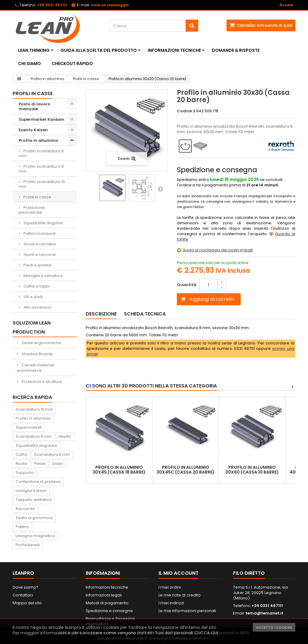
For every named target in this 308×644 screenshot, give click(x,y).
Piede (40, 464)
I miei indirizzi (171, 603)
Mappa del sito (27, 603)
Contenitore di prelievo (38, 482)
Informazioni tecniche (174, 50)
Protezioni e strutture (41, 382)
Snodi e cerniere (39, 244)
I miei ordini (170, 587)
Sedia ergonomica (34, 518)
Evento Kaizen (33, 130)
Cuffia (21, 454)
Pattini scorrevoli (39, 233)
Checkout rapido (72, 64)
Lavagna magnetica (35, 536)
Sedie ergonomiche (41, 343)
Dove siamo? (26, 587)
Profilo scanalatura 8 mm (41, 169)
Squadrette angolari (43, 223)
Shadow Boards (37, 354)
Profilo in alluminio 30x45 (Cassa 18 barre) (119, 470)
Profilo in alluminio (38, 140)
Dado (58, 464)
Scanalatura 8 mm (34, 436)
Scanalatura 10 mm (34, 409)
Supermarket (29, 427)
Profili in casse (37, 197)
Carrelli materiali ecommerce (35, 368)
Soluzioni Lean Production (32, 327)
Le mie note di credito (180, 595)
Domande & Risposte (236, 50)
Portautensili (28, 545)
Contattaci (23, 595)
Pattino (22, 527)
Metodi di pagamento (107, 603)
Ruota (21, 464)
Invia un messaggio (110, 5)
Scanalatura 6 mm (52, 454)
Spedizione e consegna (109, 611)
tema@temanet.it (264, 613)
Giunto (65, 436)
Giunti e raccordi (39, 255)
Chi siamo (29, 64)
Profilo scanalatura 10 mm (42, 184)
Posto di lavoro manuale (34, 106)
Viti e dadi (33, 297)
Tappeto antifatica (34, 500)
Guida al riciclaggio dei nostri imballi (218, 250)
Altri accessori (37, 307)
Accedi (286, 5)
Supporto (25, 473)
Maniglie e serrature (43, 276)
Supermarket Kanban (42, 119)
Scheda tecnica (145, 314)
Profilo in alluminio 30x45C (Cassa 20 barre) (185, 470)
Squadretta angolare (36, 445)
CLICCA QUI (206, 633)
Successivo (160, 189)
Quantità (187, 285)
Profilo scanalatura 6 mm (41, 153)
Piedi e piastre (37, 265)
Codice (184, 111)
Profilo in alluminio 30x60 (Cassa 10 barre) (252, 470)
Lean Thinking (34, 50)
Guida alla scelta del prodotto (99, 50)
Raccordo (25, 509)
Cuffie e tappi (36, 286)
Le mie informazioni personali (187, 611)
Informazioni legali (104, 595)
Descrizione (101, 314)
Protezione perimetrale (32, 210)
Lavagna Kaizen (31, 491)
